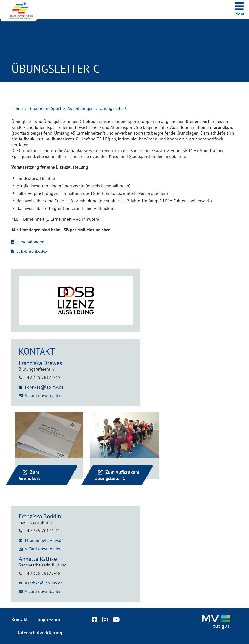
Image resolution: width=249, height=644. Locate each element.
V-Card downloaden (43, 396)
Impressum (49, 619)
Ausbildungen (80, 108)
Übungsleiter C (114, 108)
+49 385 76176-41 (42, 531)
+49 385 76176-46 (42, 573)
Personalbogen (30, 242)
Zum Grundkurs (30, 475)
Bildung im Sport (45, 108)
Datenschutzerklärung (39, 633)
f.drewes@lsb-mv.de (44, 387)
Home (17, 108)
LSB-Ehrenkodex (32, 251)
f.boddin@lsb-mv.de (44, 540)
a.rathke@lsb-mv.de (44, 583)
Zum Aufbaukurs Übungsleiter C (117, 475)
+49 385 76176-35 (42, 377)
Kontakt (20, 619)
